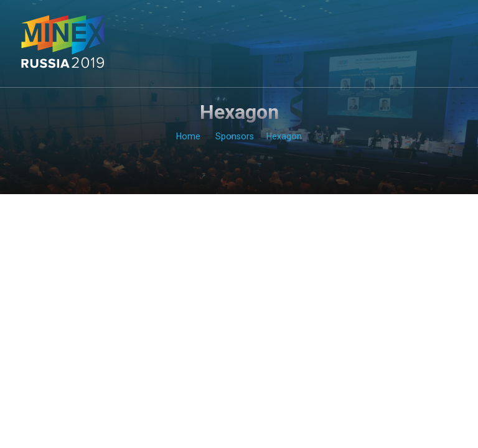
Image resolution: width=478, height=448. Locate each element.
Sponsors (235, 136)
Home (188, 136)
